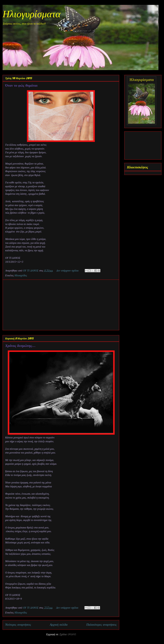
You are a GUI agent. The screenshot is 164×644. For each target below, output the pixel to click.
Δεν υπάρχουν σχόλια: (68, 271)
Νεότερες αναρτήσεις (18, 625)
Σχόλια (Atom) (68, 635)
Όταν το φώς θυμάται (21, 85)
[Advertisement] (61, 305)
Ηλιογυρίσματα (32, 15)
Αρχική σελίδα (59, 625)
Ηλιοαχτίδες (21, 276)
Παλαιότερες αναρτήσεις (101, 625)
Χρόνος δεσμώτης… (20, 345)
